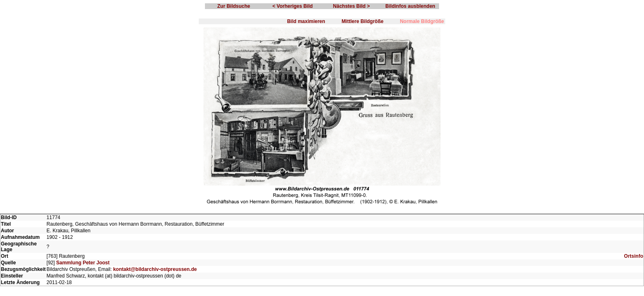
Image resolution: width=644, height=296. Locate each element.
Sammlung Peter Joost (83, 263)
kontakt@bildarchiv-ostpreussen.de (155, 269)
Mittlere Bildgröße (363, 21)
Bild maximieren (306, 21)
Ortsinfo (634, 256)
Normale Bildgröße (422, 21)
